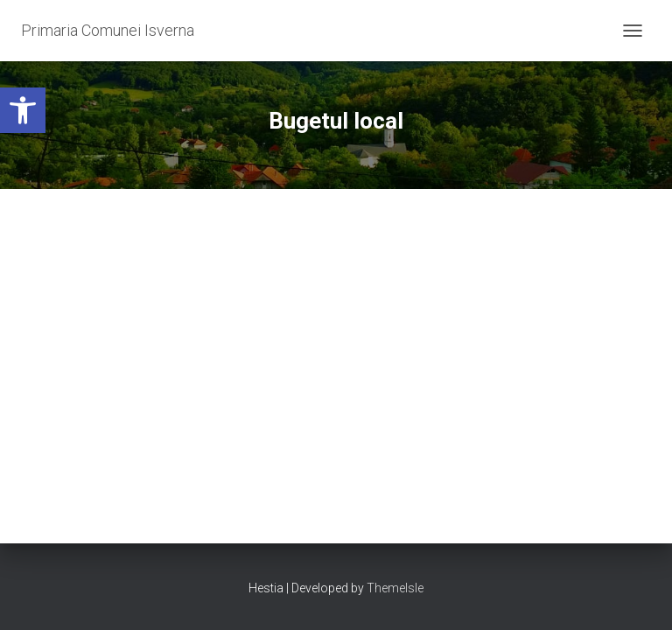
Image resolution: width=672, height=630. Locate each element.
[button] (23, 110)
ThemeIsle (395, 588)
